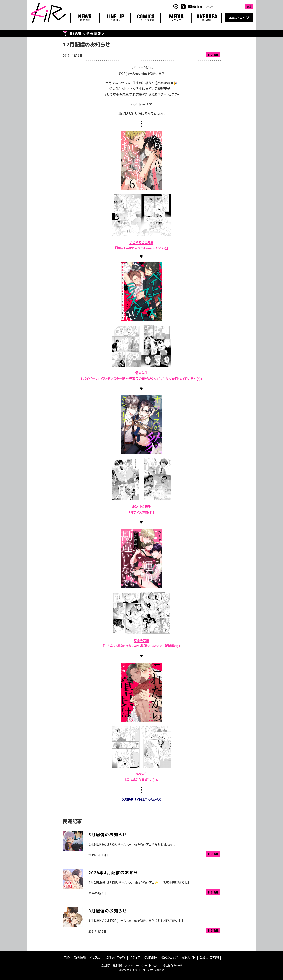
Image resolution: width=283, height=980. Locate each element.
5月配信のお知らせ (108, 835)
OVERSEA (151, 958)
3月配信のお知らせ (108, 911)
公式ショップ (170, 958)
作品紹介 (96, 958)
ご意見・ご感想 (209, 958)
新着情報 (80, 958)
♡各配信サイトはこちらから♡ (141, 800)
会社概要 (106, 966)
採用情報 (118, 966)
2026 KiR (137, 970)
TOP (67, 958)
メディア (135, 958)
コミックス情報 (116, 958)
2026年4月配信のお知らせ (115, 873)
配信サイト (189, 958)
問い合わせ (155, 966)
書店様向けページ (173, 966)
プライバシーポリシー (136, 966)
